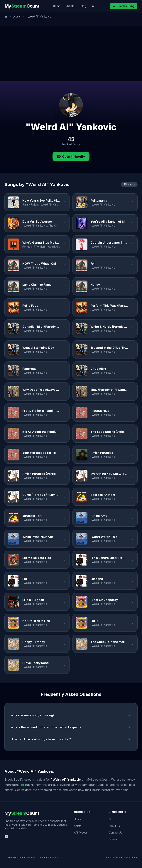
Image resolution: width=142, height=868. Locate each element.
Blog (83, 6)
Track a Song (124, 6)
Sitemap (114, 839)
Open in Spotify (71, 156)
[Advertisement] (71, 54)
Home (57, 6)
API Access (81, 833)
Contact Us (115, 833)
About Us (114, 826)
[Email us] (6, 836)
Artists (70, 6)
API (94, 6)
